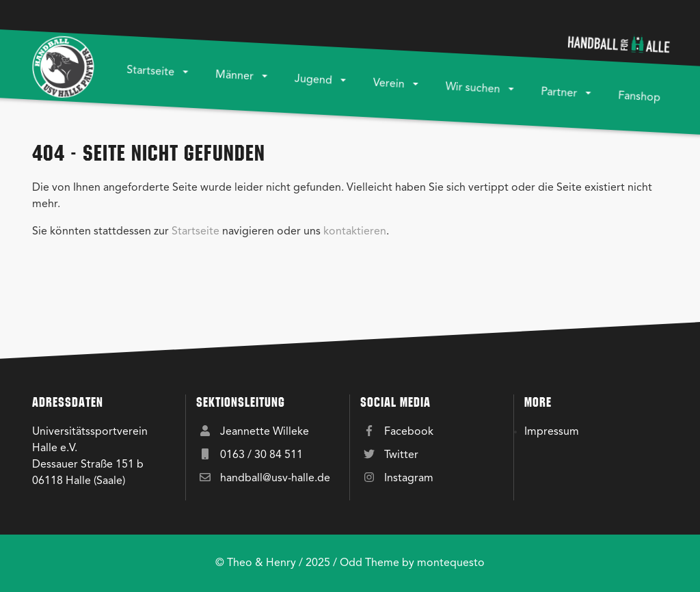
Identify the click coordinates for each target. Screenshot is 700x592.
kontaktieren (355, 232)
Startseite (196, 232)
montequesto (451, 563)
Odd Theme (369, 563)
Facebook (409, 432)
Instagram (409, 479)
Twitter (401, 455)
